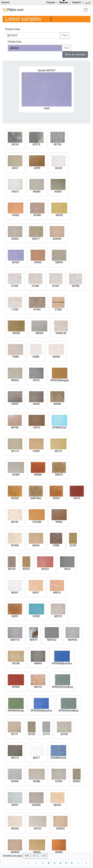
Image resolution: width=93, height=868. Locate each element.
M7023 (45, 569)
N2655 (37, 852)
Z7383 (58, 310)
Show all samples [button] (75, 54)
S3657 (36, 593)
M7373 (36, 144)
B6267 (15, 593)
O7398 (35, 286)
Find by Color (15, 42)
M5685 (59, 852)
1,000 (43, 856)
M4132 (38, 687)
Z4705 (73, 545)
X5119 (14, 734)
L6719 (46, 734)
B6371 (37, 758)
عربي (88, 2)
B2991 (15, 805)
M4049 (38, 663)
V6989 (36, 357)
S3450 (36, 451)
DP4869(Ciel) (59, 428)
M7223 (38, 829)
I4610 (67, 569)
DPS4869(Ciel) (58, 758)
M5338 (16, 333)
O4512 (37, 428)
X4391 (15, 616)
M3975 (33, 640)
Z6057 (15, 168)
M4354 (15, 380)
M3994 (59, 262)
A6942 (36, 404)
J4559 (37, 168)
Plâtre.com (13, 10)
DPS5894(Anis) (16, 711)
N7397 (56, 286)
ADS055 (60, 829)
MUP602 (73, 640)
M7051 (26, 569)
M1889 (37, 215)
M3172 (15, 758)
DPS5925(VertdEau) (63, 687)
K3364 (59, 781)
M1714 (15, 451)
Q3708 (64, 734)
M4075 (59, 475)
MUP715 (15, 640)
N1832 (36, 616)
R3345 (56, 498)
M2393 (57, 805)
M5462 (77, 781)
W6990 (56, 357)
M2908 (15, 498)
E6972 (36, 380)
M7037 (16, 262)
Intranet (5, 2)
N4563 (59, 522)
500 (34, 856)
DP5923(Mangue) (60, 380)
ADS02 (15, 239)
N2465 (58, 192)
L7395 (15, 310)
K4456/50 (61, 333)
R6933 (15, 404)
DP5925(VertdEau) (69, 711)
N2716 (58, 451)
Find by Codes (13, 29)
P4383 (15, 215)
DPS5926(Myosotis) (41, 711)
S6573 (77, 498)
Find (65, 35)
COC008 (37, 522)
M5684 (38, 475)
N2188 (16, 663)
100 (27, 856)
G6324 (59, 168)
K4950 (38, 262)
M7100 (58, 144)
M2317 (36, 239)
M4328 (39, 333)
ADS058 (36, 805)
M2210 (58, 616)
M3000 (37, 192)
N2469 (16, 475)
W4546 (15, 781)
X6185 (32, 734)
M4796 (15, 428)
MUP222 (52, 640)
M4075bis (36, 498)
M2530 (15, 829)
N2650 (59, 215)
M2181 (15, 522)
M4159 (12, 569)
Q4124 (15, 144)
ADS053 (15, 852)
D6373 (15, 192)
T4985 (15, 357)
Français (51, 2)
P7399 (15, 286)
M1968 (15, 545)
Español (77, 2)
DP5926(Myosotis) (62, 663)
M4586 (57, 404)
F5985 (56, 545)
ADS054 (57, 239)
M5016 (57, 593)
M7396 (76, 286)
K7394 (37, 310)
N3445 (36, 545)
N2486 (37, 781)
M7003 (16, 687)
